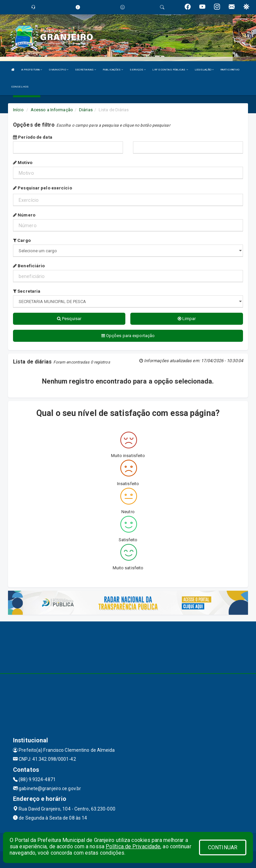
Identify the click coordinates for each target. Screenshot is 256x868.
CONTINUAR (223, 847)
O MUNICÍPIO (59, 70)
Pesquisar (69, 319)
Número (24, 215)
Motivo (23, 163)
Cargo (22, 240)
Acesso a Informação (52, 110)
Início (18, 110)
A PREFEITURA (32, 70)
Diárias (86, 110)
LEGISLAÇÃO (204, 70)
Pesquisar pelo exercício (42, 188)
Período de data (33, 137)
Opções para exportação (128, 336)
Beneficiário (29, 266)
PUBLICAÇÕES (113, 70)
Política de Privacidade (133, 846)
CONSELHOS (20, 87)
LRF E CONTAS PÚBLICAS (170, 70)
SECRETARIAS (85, 70)
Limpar (187, 319)
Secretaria (27, 291)
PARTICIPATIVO (230, 70)
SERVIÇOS (138, 70)
